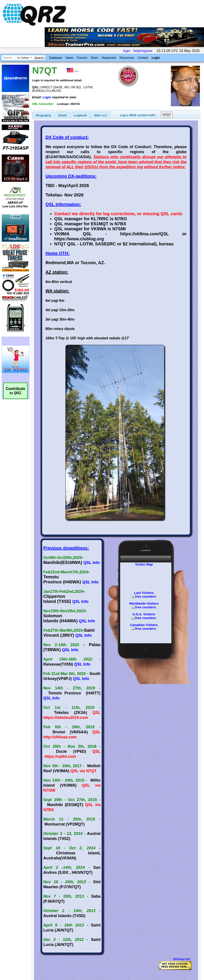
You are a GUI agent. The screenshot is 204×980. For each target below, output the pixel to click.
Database (56, 58)
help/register (143, 51)
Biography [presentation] (44, 115)
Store (94, 58)
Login (156, 58)
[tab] (44, 115)
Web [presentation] (100, 115)
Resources (127, 58)
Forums (82, 58)
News (69, 58)
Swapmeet (109, 58)
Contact (143, 58)
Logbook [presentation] (80, 115)
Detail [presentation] (62, 115)
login (127, 51)
